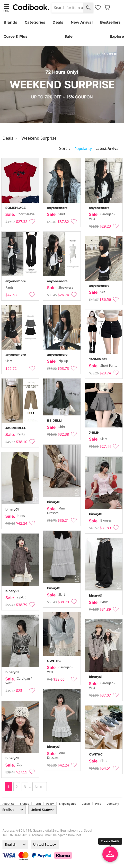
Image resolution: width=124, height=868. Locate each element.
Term (38, 804)
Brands (10, 22)
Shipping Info (68, 804)
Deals (58, 22)
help (98, 804)
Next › (40, 787)
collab (86, 804)
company (113, 804)
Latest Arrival (108, 149)
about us (8, 804)
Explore (117, 36)
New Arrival (82, 22)
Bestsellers (110, 22)
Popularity (83, 149)
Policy (50, 804)
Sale (69, 36)
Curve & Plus (15, 36)
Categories (35, 22)
